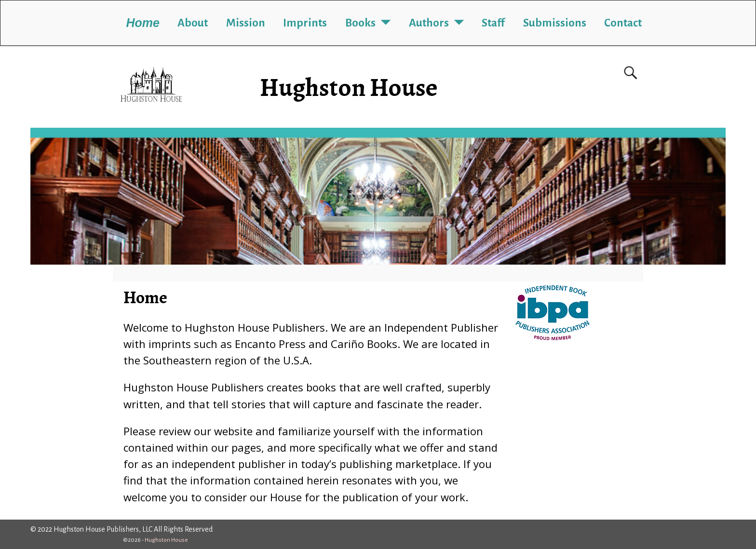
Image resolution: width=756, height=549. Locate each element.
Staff (493, 23)
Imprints (305, 23)
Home (143, 23)
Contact (623, 23)
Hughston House (349, 87)
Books (360, 23)
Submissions (555, 23)
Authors (429, 23)
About (193, 23)
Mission (246, 23)
